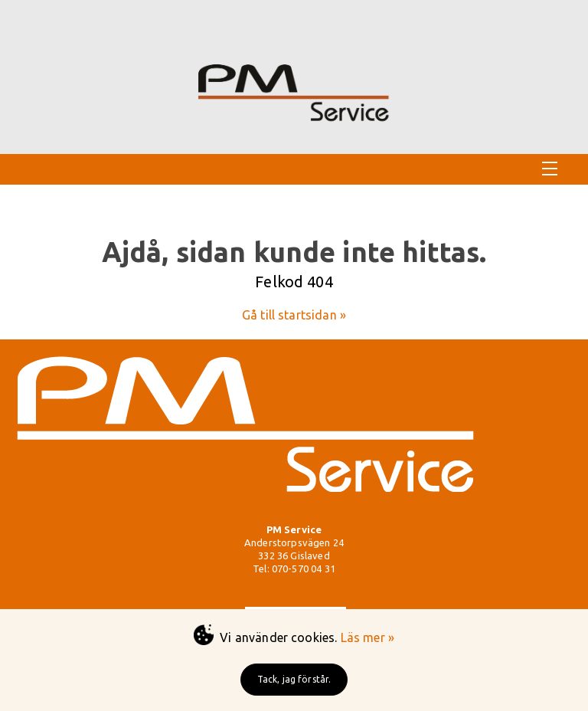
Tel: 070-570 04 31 (294, 568)
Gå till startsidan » (294, 315)
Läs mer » (367, 637)
